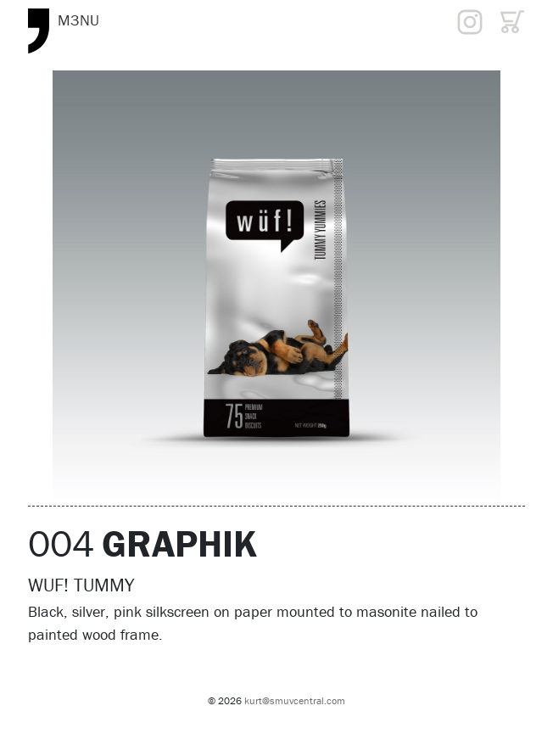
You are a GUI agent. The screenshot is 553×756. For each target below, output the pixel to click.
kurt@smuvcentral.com (295, 700)
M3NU (78, 20)
